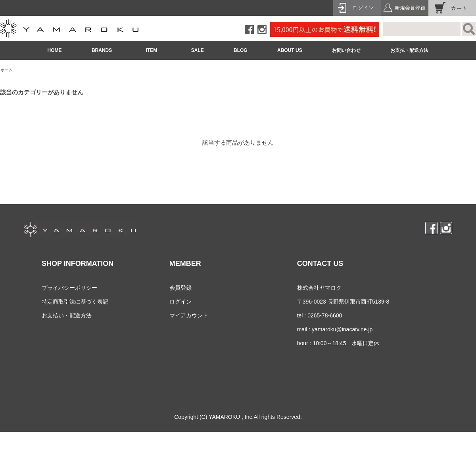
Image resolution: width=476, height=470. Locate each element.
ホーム (7, 70)
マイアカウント (189, 315)
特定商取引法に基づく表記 (75, 302)
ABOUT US (290, 50)
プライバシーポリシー (69, 288)
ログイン (180, 302)
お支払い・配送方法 (67, 315)
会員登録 (180, 288)
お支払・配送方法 (409, 50)
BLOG (241, 50)
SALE (198, 50)
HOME (55, 50)
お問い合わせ (346, 50)
